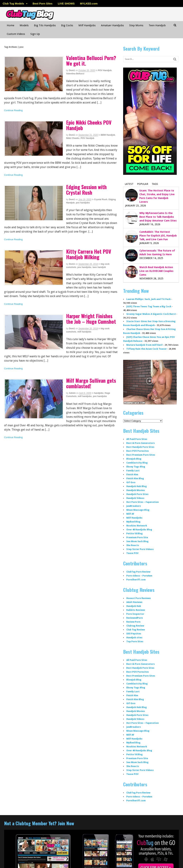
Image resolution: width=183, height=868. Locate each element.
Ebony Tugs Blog (136, 467)
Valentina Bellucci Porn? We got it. (91, 61)
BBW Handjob (108, 135)
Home (11, 25)
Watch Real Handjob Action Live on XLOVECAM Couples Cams (156, 271)
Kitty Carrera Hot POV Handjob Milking (89, 254)
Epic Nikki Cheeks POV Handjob (89, 125)
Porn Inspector (135, 614)
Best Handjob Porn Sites (140, 447)
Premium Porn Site (137, 537)
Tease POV (132, 553)
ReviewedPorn (135, 618)
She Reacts (133, 545)
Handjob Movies (136, 490)
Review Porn (133, 622)
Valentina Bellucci (75, 74)
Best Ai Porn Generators (141, 443)
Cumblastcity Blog (137, 463)
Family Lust (133, 471)
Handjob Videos (135, 498)
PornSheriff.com (136, 580)
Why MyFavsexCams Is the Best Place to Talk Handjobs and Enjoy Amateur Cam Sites (158, 217)
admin (72, 393)
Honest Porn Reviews (139, 598)
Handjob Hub (134, 606)
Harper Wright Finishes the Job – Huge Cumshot (91, 319)
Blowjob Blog (134, 459)
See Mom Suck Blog (137, 541)
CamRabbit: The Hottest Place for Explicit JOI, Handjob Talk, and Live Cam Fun (158, 236)
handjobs (99, 393)
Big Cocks (67, 25)
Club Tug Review (136, 630)
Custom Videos (16, 34)
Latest (129, 184)
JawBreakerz (134, 506)
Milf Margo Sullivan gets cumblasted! (91, 383)
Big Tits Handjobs (45, 25)
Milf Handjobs (87, 25)
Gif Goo (131, 482)
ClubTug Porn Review (138, 572)
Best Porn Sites (43, 3)
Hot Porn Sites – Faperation (143, 502)
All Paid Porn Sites (137, 439)
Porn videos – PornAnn (139, 576)
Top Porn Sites (135, 641)
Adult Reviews (134, 602)
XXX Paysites (134, 634)
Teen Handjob (157, 25)
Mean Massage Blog (138, 510)
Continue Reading (13, 110)
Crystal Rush (101, 199)
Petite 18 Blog (134, 533)
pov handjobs (83, 203)
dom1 (72, 70)
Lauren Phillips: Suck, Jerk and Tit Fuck (149, 299)
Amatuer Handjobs (112, 25)
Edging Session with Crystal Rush (86, 190)
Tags (155, 184)
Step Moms (136, 25)
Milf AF (130, 514)
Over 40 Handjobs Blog (139, 530)
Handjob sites (134, 638)
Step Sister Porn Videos (140, 549)
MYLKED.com (89, 3)
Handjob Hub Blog (137, 486)
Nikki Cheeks (73, 138)
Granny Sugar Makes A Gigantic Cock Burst (151, 314)
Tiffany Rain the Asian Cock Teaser (147, 349)
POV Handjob (105, 70)
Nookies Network (137, 526)
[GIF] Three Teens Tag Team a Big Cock (149, 306)
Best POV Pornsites (138, 451)
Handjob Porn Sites (137, 494)
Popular (143, 184)
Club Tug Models (13, 3)
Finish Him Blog (135, 478)
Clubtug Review (135, 626)
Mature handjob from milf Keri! (144, 345)
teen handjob (99, 267)
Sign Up (35, 34)
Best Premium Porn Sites (141, 455)
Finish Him (132, 474)
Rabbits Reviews (136, 610)
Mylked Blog (133, 522)
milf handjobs (84, 332)
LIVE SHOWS (66, 3)
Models (24, 25)
